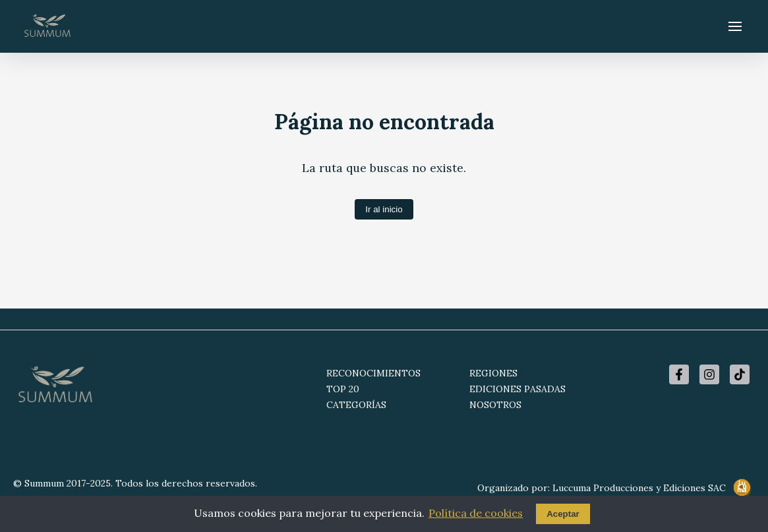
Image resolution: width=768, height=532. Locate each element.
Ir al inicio (384, 209)
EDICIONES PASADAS (517, 389)
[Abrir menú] (735, 26)
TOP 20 (343, 389)
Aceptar (563, 514)
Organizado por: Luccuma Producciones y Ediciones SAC (616, 488)
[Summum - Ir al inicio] (47, 26)
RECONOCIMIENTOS (373, 373)
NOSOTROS (495, 405)
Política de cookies (476, 513)
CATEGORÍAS (356, 405)
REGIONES (493, 373)
